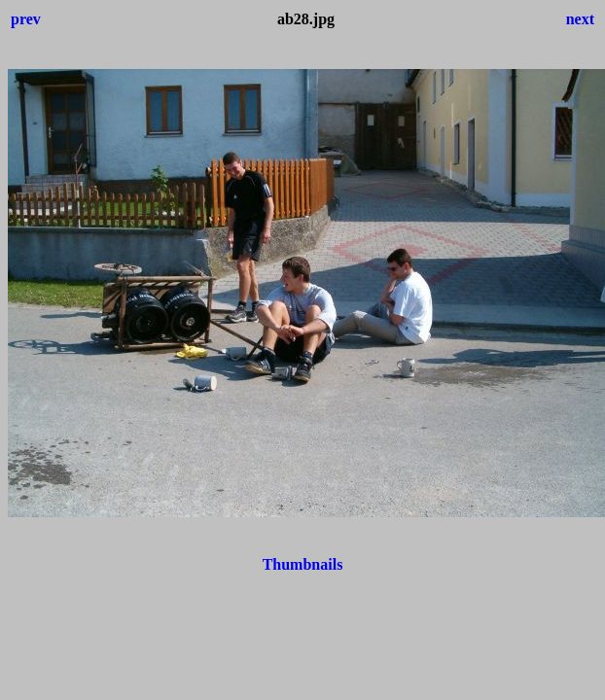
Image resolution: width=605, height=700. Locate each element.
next (580, 19)
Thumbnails (303, 564)
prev (26, 19)
